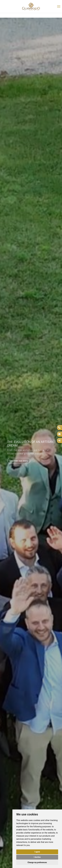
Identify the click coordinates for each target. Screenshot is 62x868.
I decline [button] (37, 857)
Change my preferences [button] (37, 862)
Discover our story (19, 461)
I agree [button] (37, 852)
